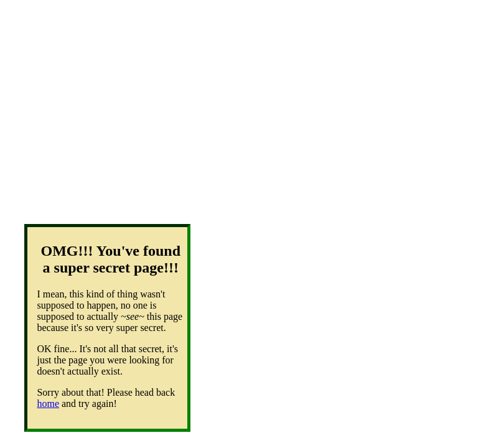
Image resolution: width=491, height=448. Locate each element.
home (48, 404)
